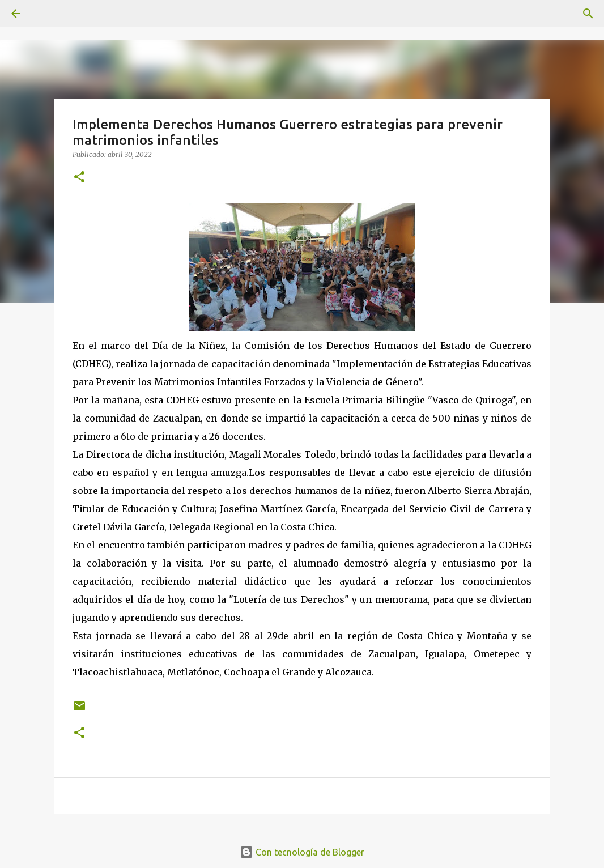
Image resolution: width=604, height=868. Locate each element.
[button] (79, 178)
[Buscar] (588, 14)
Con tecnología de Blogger (302, 852)
